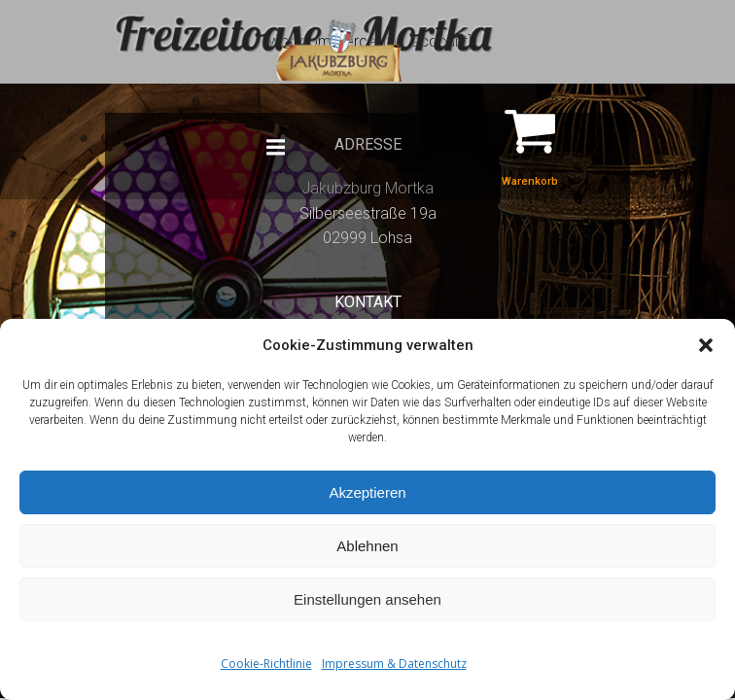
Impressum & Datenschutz (394, 664)
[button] (706, 345)
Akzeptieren (367, 492)
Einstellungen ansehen (367, 599)
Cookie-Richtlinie (266, 664)
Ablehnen (367, 546)
